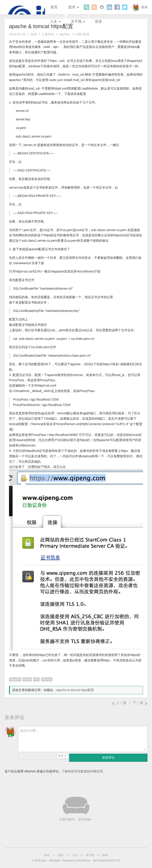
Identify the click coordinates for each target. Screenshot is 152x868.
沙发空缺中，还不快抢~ (76, 819)
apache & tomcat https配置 (75, 690)
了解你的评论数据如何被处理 (82, 771)
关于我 (76, 21)
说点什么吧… (29, 730)
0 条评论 (48, 34)
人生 (54, 21)
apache (16, 679)
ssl (37, 679)
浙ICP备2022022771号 (107, 861)
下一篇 (140, 703)
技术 (72, 7)
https (28, 679)
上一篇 (119, 703)
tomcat (48, 679)
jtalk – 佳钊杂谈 (51, 861)
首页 (54, 7)
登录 (144, 7)
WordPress (84, 861)
